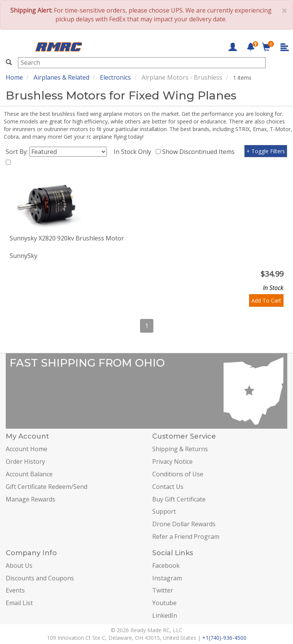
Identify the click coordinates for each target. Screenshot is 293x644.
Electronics (115, 77)
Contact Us (168, 487)
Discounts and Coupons (40, 578)
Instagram (167, 578)
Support (164, 511)
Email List (19, 603)
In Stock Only (134, 152)
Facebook (166, 566)
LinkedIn (165, 615)
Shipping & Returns (180, 449)
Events (15, 590)
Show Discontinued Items (200, 152)
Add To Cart (266, 300)
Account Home (27, 449)
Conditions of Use (178, 474)
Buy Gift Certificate (179, 499)
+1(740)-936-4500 (224, 638)
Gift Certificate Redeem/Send (47, 487)
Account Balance (29, 474)
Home (14, 77)
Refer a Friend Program (186, 537)
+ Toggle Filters (266, 151)
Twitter (163, 590)
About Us (19, 566)
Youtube (164, 603)
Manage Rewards (31, 499)
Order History (25, 461)
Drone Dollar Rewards (184, 524)
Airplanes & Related (61, 77)
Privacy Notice (172, 461)
